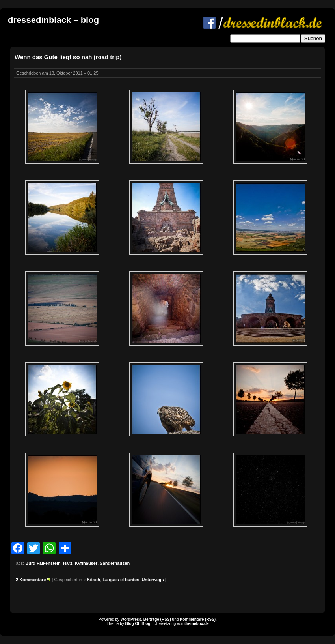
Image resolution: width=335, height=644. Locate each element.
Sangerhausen (115, 563)
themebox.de (197, 624)
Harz (68, 563)
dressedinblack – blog (53, 20)
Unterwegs (153, 580)
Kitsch (94, 580)
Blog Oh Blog (138, 624)
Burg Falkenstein (43, 563)
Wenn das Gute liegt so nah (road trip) (68, 57)
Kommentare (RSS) (198, 619)
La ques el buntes (121, 580)
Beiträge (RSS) (157, 619)
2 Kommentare (31, 580)
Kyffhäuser (86, 563)
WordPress (131, 619)
